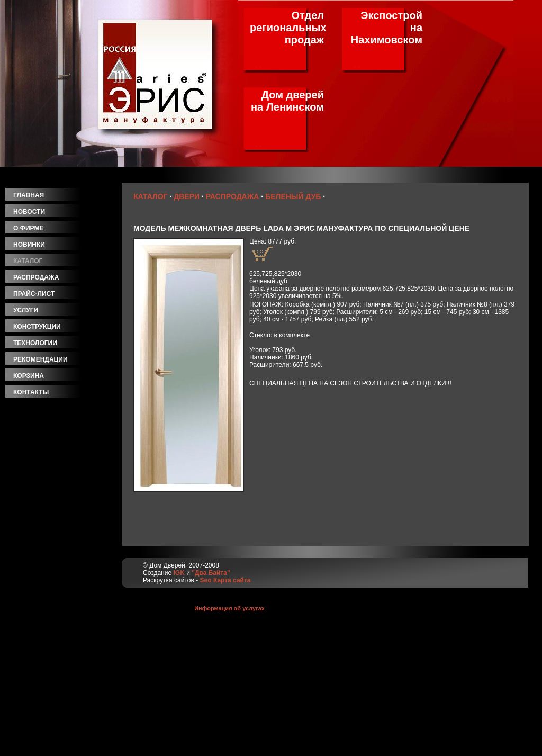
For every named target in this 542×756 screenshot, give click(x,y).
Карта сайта (232, 580)
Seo (206, 580)
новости (29, 212)
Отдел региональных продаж (288, 28)
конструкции (37, 327)
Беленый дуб (293, 196)
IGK (179, 573)
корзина (29, 376)
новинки (29, 245)
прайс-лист (34, 294)
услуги (26, 310)
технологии (35, 343)
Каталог (151, 196)
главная (29, 195)
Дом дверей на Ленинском (287, 101)
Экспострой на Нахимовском (387, 28)
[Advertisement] (64, 595)
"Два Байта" (211, 573)
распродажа (36, 277)
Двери (187, 196)
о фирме (28, 228)
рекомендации (40, 359)
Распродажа (233, 196)
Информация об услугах (229, 608)
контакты (31, 392)
